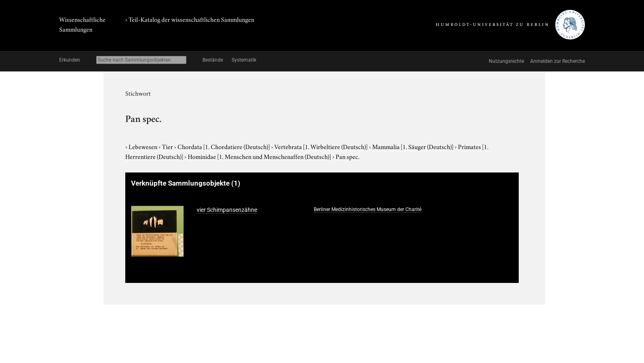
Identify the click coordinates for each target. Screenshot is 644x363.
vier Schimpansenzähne (227, 210)
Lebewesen (144, 146)
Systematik (244, 60)
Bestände (213, 60)
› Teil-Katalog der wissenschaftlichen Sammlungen (190, 19)
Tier (168, 146)
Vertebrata (322, 146)
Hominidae (260, 156)
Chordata (224, 146)
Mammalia (413, 146)
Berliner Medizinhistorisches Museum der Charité (368, 209)
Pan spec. (347, 156)
